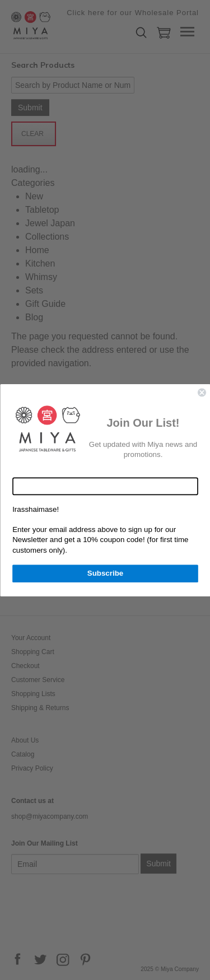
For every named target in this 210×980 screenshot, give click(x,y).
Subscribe (105, 573)
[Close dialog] (202, 392)
